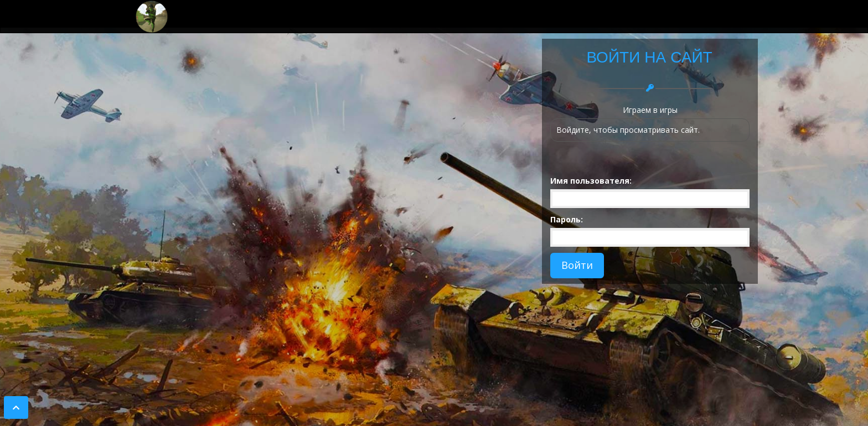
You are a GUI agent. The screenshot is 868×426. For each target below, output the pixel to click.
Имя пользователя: (591, 181)
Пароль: (567, 219)
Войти (577, 265)
